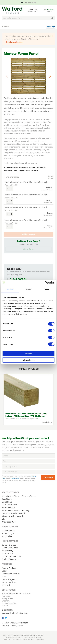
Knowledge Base (9, 522)
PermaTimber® (8, 508)
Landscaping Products (11, 574)
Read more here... (14, 42)
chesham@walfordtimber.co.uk (15, 613)
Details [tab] (28, 289)
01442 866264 (18, 279)
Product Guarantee (10, 559)
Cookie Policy (15, 478)
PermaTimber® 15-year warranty (16, 510)
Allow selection (28, 360)
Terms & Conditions (10, 548)
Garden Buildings (9, 582)
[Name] (28, 456)
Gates (4, 571)
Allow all (29, 354)
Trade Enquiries (8, 531)
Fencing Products (9, 568)
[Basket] (49, 10)
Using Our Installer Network (14, 513)
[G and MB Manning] (12, 10)
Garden (5, 577)
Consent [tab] (10, 289)
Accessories (7, 585)
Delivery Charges (9, 545)
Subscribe (48, 477)
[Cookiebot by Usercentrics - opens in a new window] (45, 283)
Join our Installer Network (12, 516)
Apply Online (7, 536)
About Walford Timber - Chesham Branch (19, 496)
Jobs (4, 519)
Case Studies (7, 499)
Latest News (7, 502)
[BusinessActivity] (28, 472)
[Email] (28, 461)
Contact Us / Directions (11, 556)
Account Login (8, 533)
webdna (41, 639)
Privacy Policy (7, 551)
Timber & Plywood (9, 579)
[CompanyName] (28, 466)
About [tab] (47, 289)
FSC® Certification (9, 505)
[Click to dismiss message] (52, 36)
